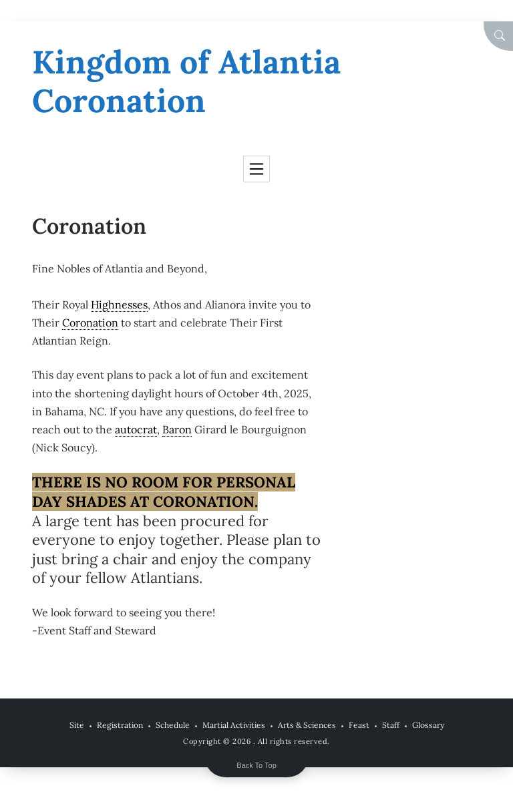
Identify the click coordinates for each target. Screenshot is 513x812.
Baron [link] (177, 429)
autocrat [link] (136, 429)
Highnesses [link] (119, 304)
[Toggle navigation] (256, 169)
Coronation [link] (90, 323)
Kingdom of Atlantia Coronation (186, 81)
